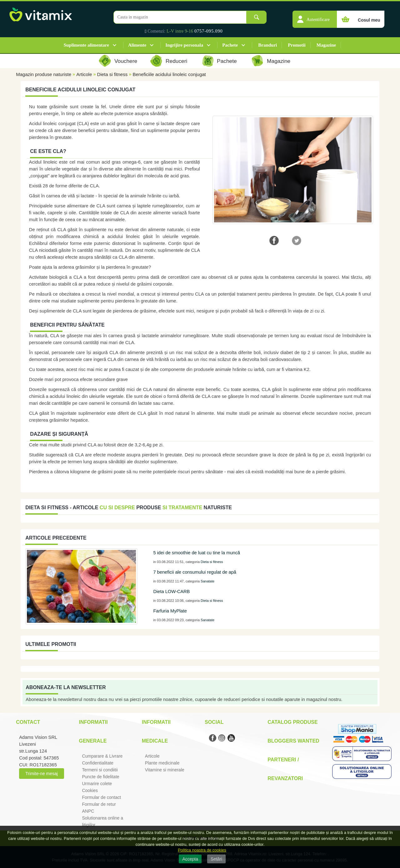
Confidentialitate (97, 763)
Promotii (297, 45)
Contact (28, 722)
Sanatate (207, 581)
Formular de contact (101, 797)
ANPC (88, 811)
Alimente (137, 45)
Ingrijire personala (184, 45)
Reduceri (176, 61)
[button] (315, 16)
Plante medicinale (162, 763)
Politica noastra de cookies (202, 850)
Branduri (267, 45)
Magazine (326, 45)
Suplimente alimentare (86, 45)
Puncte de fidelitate (100, 777)
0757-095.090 (209, 31)
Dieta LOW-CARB (171, 591)
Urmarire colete (97, 784)
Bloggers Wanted (293, 741)
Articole (84, 74)
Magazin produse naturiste (44, 74)
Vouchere (126, 61)
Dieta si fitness (112, 74)
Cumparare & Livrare (102, 756)
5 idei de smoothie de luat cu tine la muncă (197, 553)
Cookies (90, 790)
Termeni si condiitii (100, 770)
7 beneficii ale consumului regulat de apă (195, 572)
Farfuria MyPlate (170, 611)
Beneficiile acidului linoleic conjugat (169, 74)
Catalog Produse (292, 722)
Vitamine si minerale (165, 770)
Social (214, 722)
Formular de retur (99, 804)
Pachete (230, 45)
